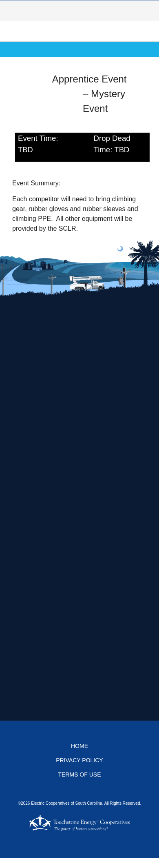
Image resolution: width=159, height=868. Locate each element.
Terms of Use (79, 775)
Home (79, 746)
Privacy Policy (79, 760)
